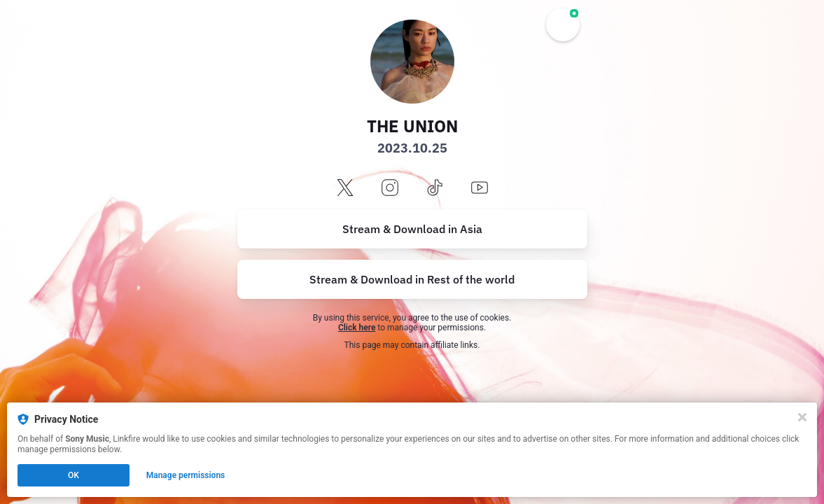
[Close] (802, 417)
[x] (345, 189)
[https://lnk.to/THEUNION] (412, 229)
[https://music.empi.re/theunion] (412, 279)
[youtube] (480, 189)
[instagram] (390, 189)
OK (74, 475)
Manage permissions (186, 475)
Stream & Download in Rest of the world (412, 279)
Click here (357, 328)
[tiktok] (435, 189)
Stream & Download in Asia (412, 229)
